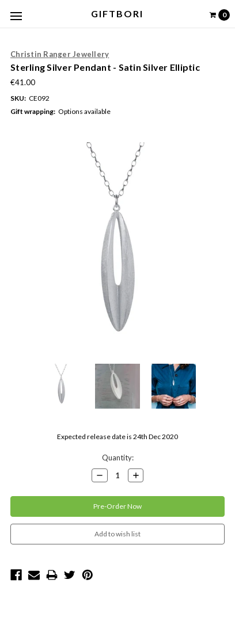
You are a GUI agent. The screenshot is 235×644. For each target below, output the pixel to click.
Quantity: (118, 458)
